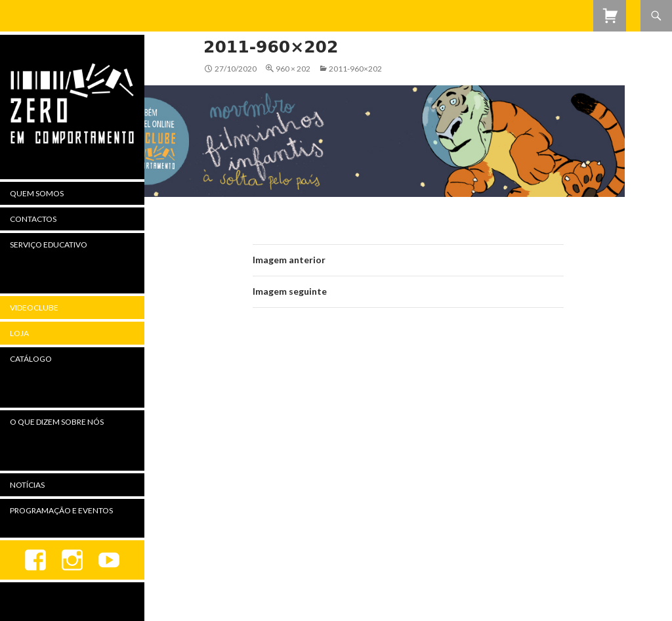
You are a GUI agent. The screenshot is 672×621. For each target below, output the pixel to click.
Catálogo (31, 359)
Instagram (72, 560)
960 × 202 (293, 69)
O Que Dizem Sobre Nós (57, 422)
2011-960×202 (355, 69)
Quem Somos (37, 193)
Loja (19, 333)
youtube (109, 560)
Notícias (27, 485)
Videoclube (34, 308)
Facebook (35, 560)
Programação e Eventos (61, 510)
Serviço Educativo (49, 245)
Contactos (33, 219)
